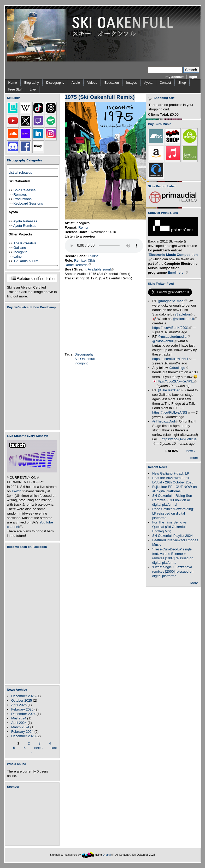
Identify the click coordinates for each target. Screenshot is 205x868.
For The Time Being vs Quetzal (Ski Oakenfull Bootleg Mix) (169, 527)
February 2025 (22, 709)
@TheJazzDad (171, 390)
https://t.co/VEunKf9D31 (172, 328)
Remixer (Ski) (84, 260)
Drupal (108, 855)
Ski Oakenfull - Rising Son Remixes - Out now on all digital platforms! (172, 500)
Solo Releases (24, 190)
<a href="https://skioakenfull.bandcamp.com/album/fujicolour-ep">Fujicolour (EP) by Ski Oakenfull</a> (31, 370)
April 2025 (19, 705)
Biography (32, 83)
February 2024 (22, 732)
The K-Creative (25, 243)
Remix (83, 227)
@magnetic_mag (172, 301)
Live (33, 89)
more (194, 458)
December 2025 (23, 696)
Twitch (18, 491)
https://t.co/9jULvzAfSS (171, 412)
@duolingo (178, 368)
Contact (165, 83)
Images (131, 83)
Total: (165, 114)
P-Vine (94, 256)
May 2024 (19, 718)
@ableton (184, 314)
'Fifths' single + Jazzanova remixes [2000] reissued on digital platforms (173, 571)
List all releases (20, 173)
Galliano (20, 248)
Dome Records (78, 265)
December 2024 (23, 714)
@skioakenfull (185, 319)
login (193, 77)
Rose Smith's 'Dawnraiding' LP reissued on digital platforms (173, 513)
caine (17, 257)
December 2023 (23, 736)
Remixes (20, 195)
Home (13, 83)
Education (112, 83)
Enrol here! (178, 272)
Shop (182, 83)
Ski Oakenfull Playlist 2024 (172, 536)
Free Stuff (15, 89)
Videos (92, 83)
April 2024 (19, 723)
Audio (76, 83)
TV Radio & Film (26, 261)
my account (175, 77)
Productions (22, 199)
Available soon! (101, 269)
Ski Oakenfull (84, 359)
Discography (55, 83)
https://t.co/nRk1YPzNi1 (172, 359)
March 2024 (20, 727)
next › (39, 748)
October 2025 (22, 700)
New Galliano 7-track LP (171, 473)
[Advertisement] (33, 817)
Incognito (20, 252)
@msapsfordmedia (174, 337)
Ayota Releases (25, 221)
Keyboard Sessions (28, 203)
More (194, 583)
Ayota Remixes (25, 226)
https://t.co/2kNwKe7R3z (177, 381)
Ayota (148, 83)
